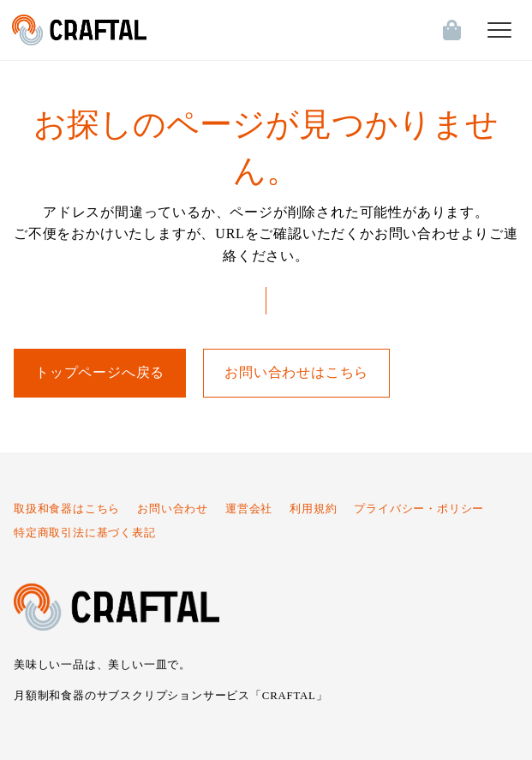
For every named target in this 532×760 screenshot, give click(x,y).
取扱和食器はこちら (67, 509)
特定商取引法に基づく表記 (85, 533)
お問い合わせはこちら (296, 372)
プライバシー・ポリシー (419, 509)
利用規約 (313, 509)
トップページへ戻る (100, 372)
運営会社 (249, 509)
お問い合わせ (173, 509)
